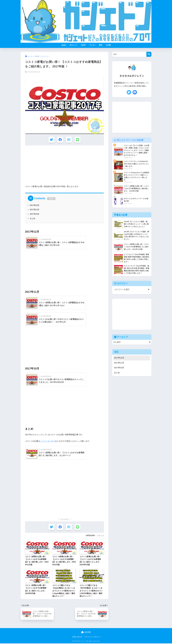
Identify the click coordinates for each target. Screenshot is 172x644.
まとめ (32, 219)
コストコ (100, 536)
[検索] (149, 54)
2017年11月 (35, 210)
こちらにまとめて (48, 442)
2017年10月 (35, 214)
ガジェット (74, 45)
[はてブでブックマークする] (69, 140)
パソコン (92, 45)
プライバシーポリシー (92, 637)
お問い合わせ (77, 637)
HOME (86, 633)
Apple (64, 45)
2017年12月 (35, 205)
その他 (108, 45)
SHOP (83, 45)
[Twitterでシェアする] (51, 140)
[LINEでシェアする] (78, 140)
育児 (101, 45)
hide (51, 199)
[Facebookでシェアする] (60, 140)
